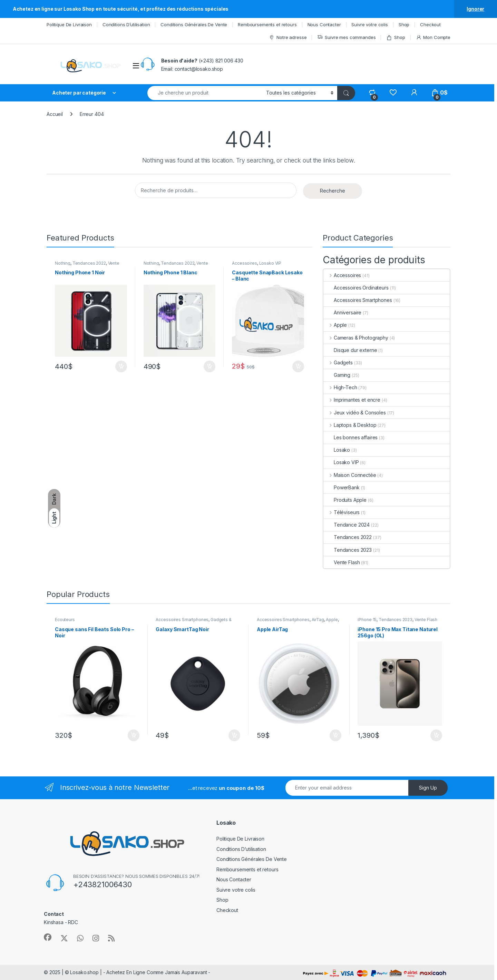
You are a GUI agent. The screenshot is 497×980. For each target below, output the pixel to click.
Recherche (333, 191)
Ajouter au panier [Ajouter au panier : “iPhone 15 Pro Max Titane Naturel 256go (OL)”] (436, 735)
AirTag (318, 620)
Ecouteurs (65, 620)
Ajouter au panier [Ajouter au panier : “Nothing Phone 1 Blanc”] (209, 366)
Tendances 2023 (348, 550)
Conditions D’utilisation (126, 24)
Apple (335, 325)
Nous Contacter (324, 24)
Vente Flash (342, 562)
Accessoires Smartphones (358, 300)
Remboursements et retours (267, 24)
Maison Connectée (350, 475)
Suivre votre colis (369, 24)
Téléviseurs (342, 512)
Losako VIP (270, 263)
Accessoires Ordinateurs (356, 288)
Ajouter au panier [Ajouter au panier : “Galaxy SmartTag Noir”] (234, 735)
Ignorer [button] (475, 9)
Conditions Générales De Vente (194, 24)
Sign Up (428, 788)
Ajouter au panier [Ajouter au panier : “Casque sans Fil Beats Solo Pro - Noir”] (134, 735)
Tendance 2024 (347, 525)
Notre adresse (288, 37)
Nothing (63, 263)
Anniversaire (342, 312)
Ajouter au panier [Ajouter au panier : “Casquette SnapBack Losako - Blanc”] (298, 366)
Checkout (430, 24)
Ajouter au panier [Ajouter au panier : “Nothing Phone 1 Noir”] (121, 366)
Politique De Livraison (69, 24)
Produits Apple (345, 500)
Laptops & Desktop (350, 425)
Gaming (337, 375)
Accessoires (244, 263)
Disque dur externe (350, 350)
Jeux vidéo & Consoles (355, 413)
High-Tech (340, 387)
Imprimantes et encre (352, 400)
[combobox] (205, 93)
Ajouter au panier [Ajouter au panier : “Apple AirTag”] (335, 735)
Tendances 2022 (89, 263)
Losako (337, 450)
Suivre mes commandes (346, 37)
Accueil (55, 114)
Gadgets (338, 362)
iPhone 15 (367, 620)
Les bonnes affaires (350, 437)
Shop (404, 24)
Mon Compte (433, 37)
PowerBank (342, 487)
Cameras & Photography (356, 338)
